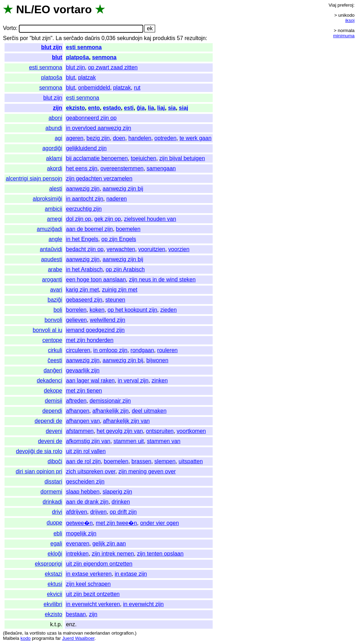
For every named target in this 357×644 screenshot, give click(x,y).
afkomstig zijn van (88, 441)
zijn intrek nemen (113, 554)
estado (112, 108)
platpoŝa (77, 57)
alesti (56, 189)
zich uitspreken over (90, 471)
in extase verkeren (89, 574)
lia (151, 108)
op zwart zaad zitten (113, 67)
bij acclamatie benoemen (97, 158)
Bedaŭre (13, 633)
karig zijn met (82, 290)
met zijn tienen (84, 391)
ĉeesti (55, 360)
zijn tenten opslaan (160, 554)
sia (172, 108)
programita (43, 638)
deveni (54, 431)
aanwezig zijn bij (123, 189)
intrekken (77, 554)
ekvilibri (53, 604)
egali (56, 544)
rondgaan (142, 350)
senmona (104, 57)
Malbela (11, 638)
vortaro (73, 9)
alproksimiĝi (47, 199)
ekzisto (75, 108)
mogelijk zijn (81, 533)
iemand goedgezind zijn (95, 330)
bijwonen (157, 360)
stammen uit (128, 441)
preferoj (345, 5)
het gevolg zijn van (120, 431)
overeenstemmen (122, 168)
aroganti (52, 280)
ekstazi (54, 574)
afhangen (78, 411)
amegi (55, 219)
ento (94, 108)
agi (58, 138)
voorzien (179, 249)
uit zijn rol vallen (86, 451)
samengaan (161, 168)
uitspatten (191, 461)
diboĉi (55, 461)
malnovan (73, 633)
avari (56, 290)
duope (55, 523)
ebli (58, 533)
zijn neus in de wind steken (162, 280)
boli (58, 310)
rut (137, 88)
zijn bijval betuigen (182, 158)
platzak (87, 77)
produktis (164, 38)
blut (57, 57)
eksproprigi (48, 564)
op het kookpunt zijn (132, 310)
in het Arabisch (84, 269)
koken (97, 310)
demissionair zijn (110, 401)
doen (119, 138)
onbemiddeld (94, 88)
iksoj (350, 20)
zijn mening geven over (147, 471)
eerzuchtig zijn (84, 209)
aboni (55, 118)
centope (52, 340)
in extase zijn (131, 574)
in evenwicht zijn (143, 604)
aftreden (76, 401)
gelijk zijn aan (109, 544)
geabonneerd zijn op (91, 118)
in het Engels (82, 239)
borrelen (76, 310)
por (24, 38)
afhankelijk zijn (111, 411)
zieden (169, 310)
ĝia (141, 108)
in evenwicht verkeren (93, 604)
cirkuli (55, 350)
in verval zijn (133, 381)
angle (55, 239)
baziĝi (55, 300)
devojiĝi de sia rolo (39, 451)
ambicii (54, 209)
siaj (184, 108)
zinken (160, 381)
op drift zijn (123, 512)
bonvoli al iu (48, 330)
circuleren (78, 350)
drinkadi (52, 502)
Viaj (332, 5)
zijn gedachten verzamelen (99, 179)
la (26, 633)
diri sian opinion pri (39, 471)
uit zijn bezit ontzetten (93, 594)
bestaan (76, 614)
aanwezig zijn (83, 189)
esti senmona (84, 47)
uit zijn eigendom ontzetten (99, 564)
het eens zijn (82, 168)
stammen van (164, 441)
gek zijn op (108, 219)
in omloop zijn (111, 350)
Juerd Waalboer (78, 638)
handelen (140, 138)
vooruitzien (152, 249)
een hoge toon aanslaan (96, 280)
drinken (121, 502)
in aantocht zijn (85, 199)
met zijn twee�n (116, 523)
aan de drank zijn (87, 502)
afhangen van (83, 421)
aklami (54, 158)
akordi (55, 168)
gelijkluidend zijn (86, 148)
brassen (141, 461)
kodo (26, 638)
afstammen (80, 431)
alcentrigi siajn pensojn (34, 179)
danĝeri (53, 370)
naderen (117, 199)
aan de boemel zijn (89, 229)
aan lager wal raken (90, 381)
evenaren (78, 544)
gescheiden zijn (85, 482)
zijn (58, 108)
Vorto (9, 28)
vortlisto (38, 633)
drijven (98, 512)
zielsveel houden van (150, 219)
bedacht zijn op (85, 249)
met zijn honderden (90, 340)
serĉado (73, 38)
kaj (147, 38)
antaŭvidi (51, 249)
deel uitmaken (149, 411)
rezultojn (195, 38)
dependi (52, 411)
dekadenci (49, 381)
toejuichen (143, 158)
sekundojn (130, 38)
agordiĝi (52, 148)
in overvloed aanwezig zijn (98, 128)
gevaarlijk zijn (83, 370)
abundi (54, 128)
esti (129, 108)
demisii (54, 401)
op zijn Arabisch (125, 269)
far (58, 638)
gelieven (76, 320)
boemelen (128, 229)
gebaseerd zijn (84, 300)
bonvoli (54, 320)
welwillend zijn (108, 320)
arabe (55, 269)
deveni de (50, 441)
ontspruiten (160, 431)
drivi (57, 512)
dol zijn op (78, 219)
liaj (161, 108)
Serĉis (10, 38)
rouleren (168, 350)
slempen (165, 461)
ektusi (55, 584)
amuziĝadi (49, 229)
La (59, 38)
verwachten (121, 249)
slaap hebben (83, 492)
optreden (165, 138)
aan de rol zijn (83, 461)
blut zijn (52, 47)
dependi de (48, 421)
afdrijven (76, 512)
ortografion (123, 633)
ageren (75, 138)
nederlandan (97, 633)
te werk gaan (196, 138)
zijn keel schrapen (88, 584)
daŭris (92, 38)
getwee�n (79, 523)
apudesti (52, 259)
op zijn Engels (119, 239)
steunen (115, 300)
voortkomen (191, 431)
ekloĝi (55, 554)
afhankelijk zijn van (126, 421)
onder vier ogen (159, 523)
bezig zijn (98, 138)
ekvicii (55, 594)
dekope (53, 391)
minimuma (344, 36)
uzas (52, 633)
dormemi (51, 492)
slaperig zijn (117, 492)
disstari (54, 482)
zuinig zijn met (119, 290)
